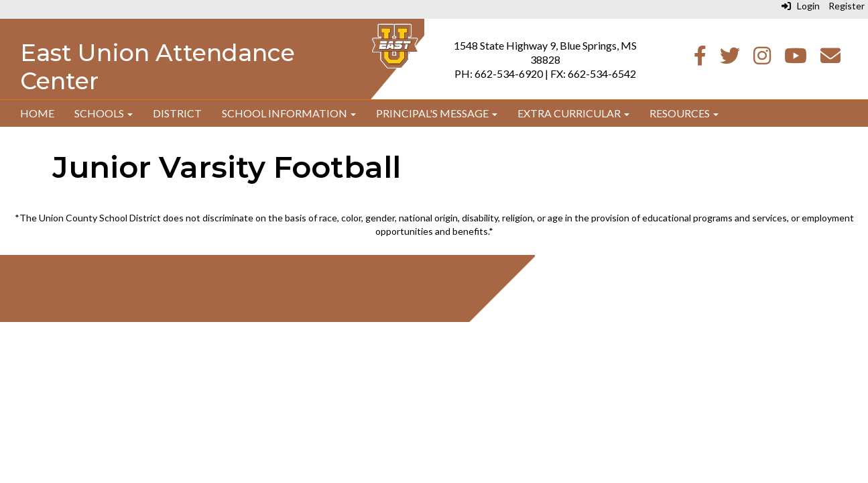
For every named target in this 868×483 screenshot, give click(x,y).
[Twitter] (730, 59)
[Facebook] (700, 59)
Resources (684, 113)
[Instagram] (762, 59)
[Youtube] (796, 59)
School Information (289, 113)
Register (847, 6)
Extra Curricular (573, 113)
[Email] (830, 59)
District (177, 113)
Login (801, 6)
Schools (104, 113)
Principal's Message (437, 113)
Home (37, 113)
